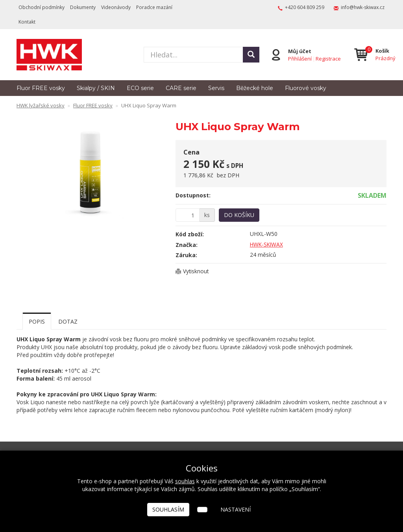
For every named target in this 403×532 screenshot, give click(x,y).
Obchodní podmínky (42, 7)
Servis (216, 88)
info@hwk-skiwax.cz (363, 7)
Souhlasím (168, 509)
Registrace (328, 58)
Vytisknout (196, 271)
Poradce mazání (154, 7)
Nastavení (236, 509)
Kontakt (27, 22)
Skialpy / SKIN (96, 88)
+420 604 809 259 (305, 7)
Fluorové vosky (306, 88)
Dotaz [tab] (68, 321)
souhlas (185, 481)
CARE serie (181, 88)
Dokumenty (83, 7)
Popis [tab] (37, 321)
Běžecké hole (255, 88)
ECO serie (140, 88)
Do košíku (239, 215)
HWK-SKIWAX (267, 244)
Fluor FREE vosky (41, 88)
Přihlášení (299, 58)
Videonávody (116, 7)
